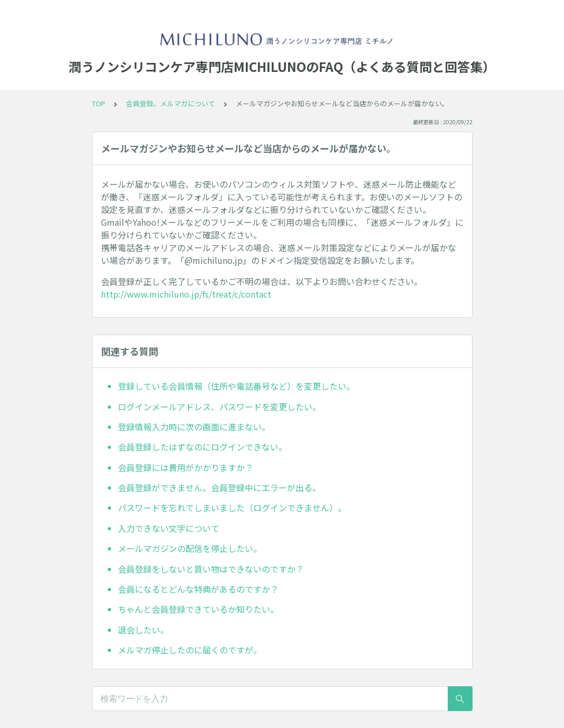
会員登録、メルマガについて (170, 103)
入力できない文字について (169, 528)
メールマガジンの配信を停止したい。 (190, 548)
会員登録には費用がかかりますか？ (186, 467)
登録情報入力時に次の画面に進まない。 (194, 427)
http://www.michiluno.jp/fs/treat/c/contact (186, 294)
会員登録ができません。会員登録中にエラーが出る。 (219, 487)
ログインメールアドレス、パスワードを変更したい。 (219, 407)
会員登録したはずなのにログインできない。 (202, 447)
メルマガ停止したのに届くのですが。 (190, 650)
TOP (99, 103)
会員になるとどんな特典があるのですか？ (198, 589)
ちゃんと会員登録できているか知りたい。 (198, 609)
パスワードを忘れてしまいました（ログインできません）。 (232, 508)
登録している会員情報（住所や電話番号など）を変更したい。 (236, 386)
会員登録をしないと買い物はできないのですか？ (211, 569)
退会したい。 (143, 630)
